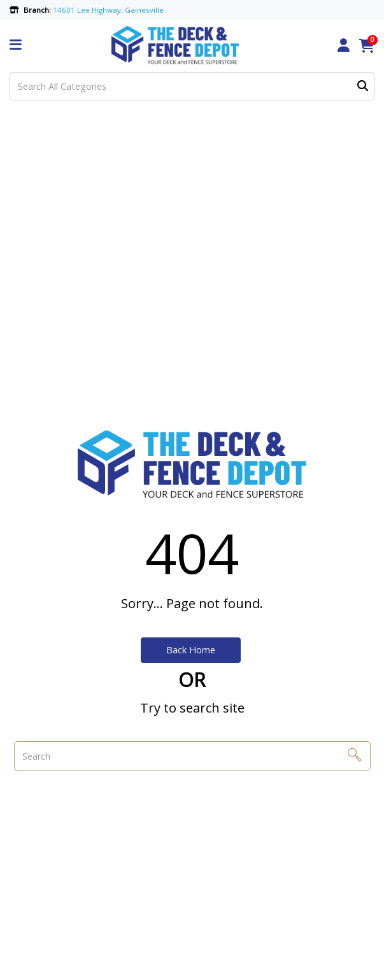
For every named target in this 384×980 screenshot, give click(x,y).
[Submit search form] (363, 86)
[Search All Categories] (192, 87)
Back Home (191, 650)
